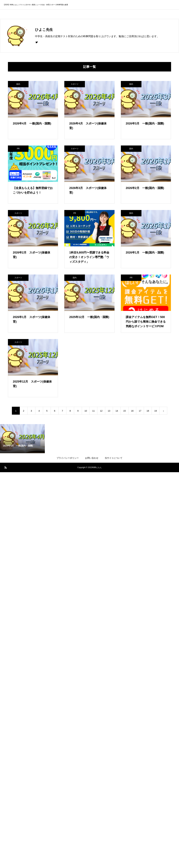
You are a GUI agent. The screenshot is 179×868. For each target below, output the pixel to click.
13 (109, 411)
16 (132, 411)
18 (148, 411)
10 (86, 411)
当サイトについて (114, 458)
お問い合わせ (92, 458)
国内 (18, 84)
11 (93, 411)
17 (140, 411)
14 (117, 411)
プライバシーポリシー (68, 458)
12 (101, 411)
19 (156, 411)
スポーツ (75, 84)
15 (125, 411)
